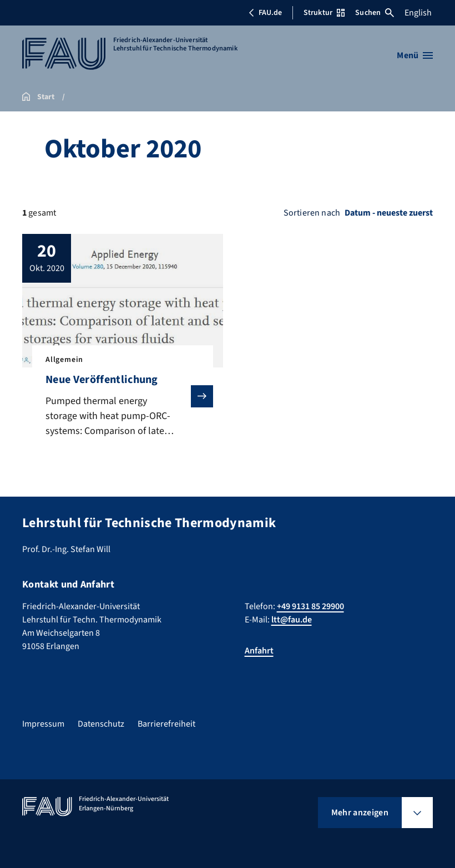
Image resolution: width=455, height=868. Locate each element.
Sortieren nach (312, 213)
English (418, 13)
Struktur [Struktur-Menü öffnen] (324, 13)
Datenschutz (101, 724)
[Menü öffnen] (415, 55)
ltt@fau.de (292, 620)
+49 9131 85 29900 (310, 606)
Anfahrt (259, 651)
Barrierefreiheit (166, 724)
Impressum (43, 724)
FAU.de (265, 13)
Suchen (375, 13)
